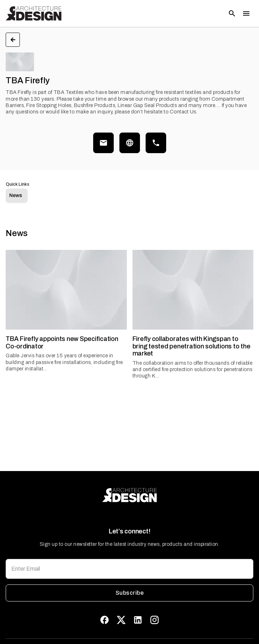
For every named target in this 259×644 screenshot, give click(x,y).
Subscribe (129, 593)
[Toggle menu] (246, 13)
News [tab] (16, 195)
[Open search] (232, 13)
